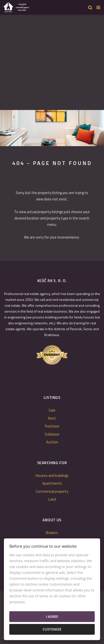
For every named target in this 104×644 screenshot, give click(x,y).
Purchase (52, 426)
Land (52, 499)
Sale (52, 410)
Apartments (52, 483)
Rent (52, 418)
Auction (52, 442)
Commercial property (52, 491)
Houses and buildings (52, 475)
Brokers (52, 533)
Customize (52, 629)
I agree (52, 617)
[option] (52, 128)
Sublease (52, 434)
